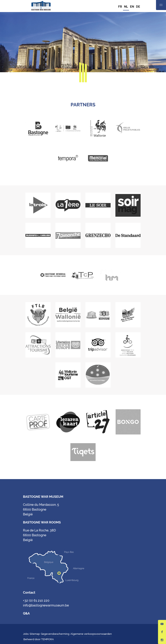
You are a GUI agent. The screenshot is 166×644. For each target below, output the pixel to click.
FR (120, 7)
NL (126, 7)
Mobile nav (161, 5)
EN (132, 7)
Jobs (26, 634)
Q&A (26, 613)
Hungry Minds (57, 640)
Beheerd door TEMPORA (39, 639)
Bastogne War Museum (41, 6)
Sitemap (35, 634)
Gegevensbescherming (55, 634)
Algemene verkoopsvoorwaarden (91, 634)
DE (138, 7)
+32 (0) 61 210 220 (36, 601)
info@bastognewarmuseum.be (46, 605)
